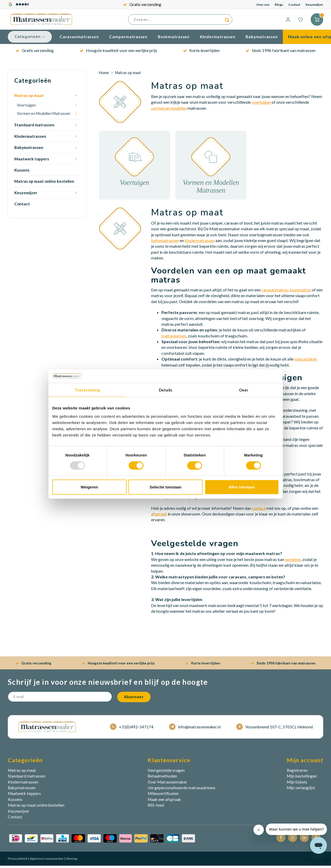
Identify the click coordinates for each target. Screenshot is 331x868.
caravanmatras (275, 292)
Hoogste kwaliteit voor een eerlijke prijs (118, 53)
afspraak (159, 516)
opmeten (293, 562)
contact (259, 510)
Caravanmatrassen (79, 39)
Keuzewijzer (314, 5)
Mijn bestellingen (302, 779)
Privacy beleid (17, 861)
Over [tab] (244, 390)
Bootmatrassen (174, 39)
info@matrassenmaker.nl (195, 729)
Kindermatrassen (218, 39)
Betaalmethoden (162, 779)
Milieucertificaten (163, 796)
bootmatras (300, 292)
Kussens (22, 173)
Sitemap (71, 861)
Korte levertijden (201, 53)
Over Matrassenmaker (167, 784)
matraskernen (174, 338)
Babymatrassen (262, 39)
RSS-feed (156, 808)
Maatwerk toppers (32, 161)
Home (104, 75)
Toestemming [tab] (87, 390)
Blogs (279, 5)
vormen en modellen (169, 110)
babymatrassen (165, 243)
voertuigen (261, 105)
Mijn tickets (297, 784)
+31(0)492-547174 (132, 729)
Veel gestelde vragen (166, 773)
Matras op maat (29, 98)
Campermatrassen (128, 39)
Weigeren (89, 487)
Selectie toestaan (165, 487)
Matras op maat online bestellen (44, 184)
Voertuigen (26, 107)
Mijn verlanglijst (301, 790)
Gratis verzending (142, 4)
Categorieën (30, 39)
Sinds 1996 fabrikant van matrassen (280, 53)
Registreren (297, 773)
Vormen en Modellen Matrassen (44, 116)
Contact (294, 5)
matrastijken (306, 361)
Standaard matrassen (34, 127)
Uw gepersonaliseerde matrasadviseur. (182, 790)
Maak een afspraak (164, 802)
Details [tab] (165, 390)
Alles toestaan (242, 487)
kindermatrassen (200, 243)
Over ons (263, 5)
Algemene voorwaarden (46, 861)
